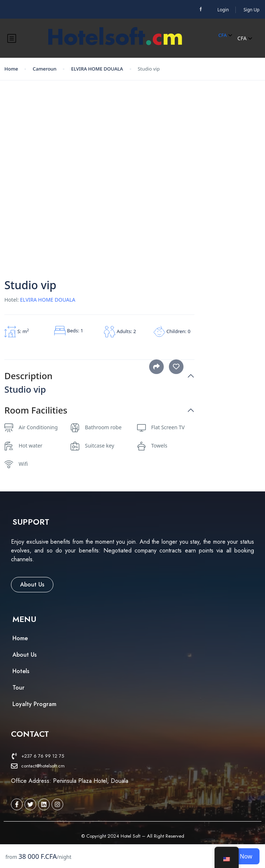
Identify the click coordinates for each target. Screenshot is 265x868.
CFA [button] (225, 35)
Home (11, 69)
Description (29, 376)
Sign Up (251, 10)
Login (223, 10)
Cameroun (44, 69)
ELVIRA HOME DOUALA (97, 69)
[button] (31, 522)
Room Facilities (36, 410)
